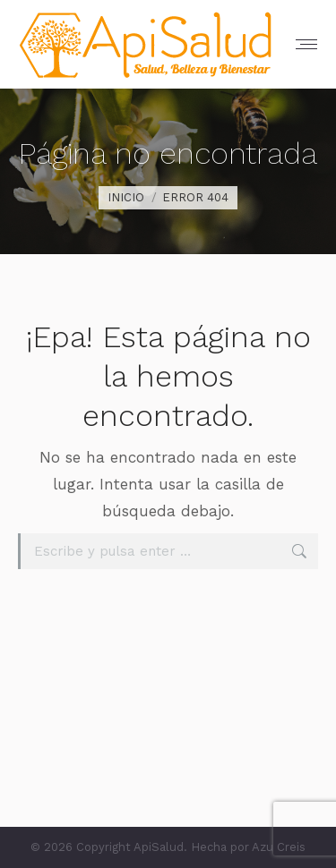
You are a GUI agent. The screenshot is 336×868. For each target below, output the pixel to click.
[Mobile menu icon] (306, 44)
